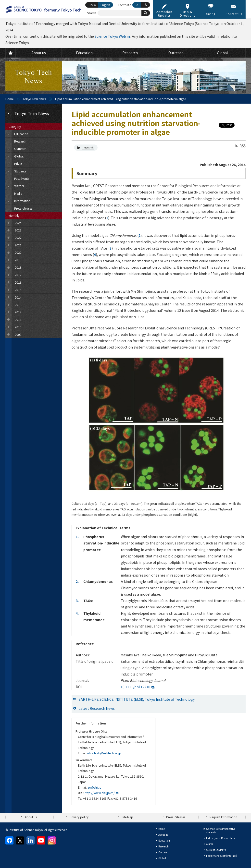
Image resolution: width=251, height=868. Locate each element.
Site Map (127, 817)
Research (88, 148)
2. (77, 581)
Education (164, 840)
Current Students (216, 850)
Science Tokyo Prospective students (221, 830)
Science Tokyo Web (110, 36)
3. (77, 601)
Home (9, 99)
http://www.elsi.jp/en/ (100, 793)
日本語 (92, 5)
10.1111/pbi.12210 (135, 687)
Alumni (210, 844)
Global (162, 858)
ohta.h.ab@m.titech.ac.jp (104, 753)
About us (31, 817)
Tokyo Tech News (34, 99)
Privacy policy (79, 817)
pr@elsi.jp (95, 787)
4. (77, 613)
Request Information (223, 817)
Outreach (164, 852)
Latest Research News (97, 708)
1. (77, 537)
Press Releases (176, 817)
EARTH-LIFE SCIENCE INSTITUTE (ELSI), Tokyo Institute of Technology (137, 699)
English (105, 5)
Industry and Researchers (220, 838)
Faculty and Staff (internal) (222, 856)
